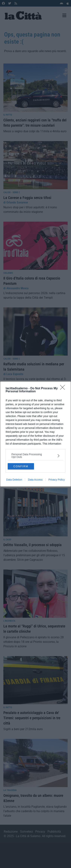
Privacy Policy (57, 480)
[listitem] (35, 456)
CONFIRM (21, 466)
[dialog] (35, 434)
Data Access (35, 480)
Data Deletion (14, 480)
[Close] (64, 389)
